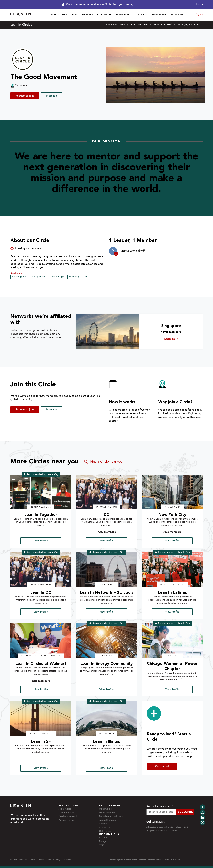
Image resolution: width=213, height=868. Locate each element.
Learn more (177, 339)
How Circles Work (165, 25)
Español (103, 838)
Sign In (200, 15)
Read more (16, 273)
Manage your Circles (190, 25)
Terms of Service (37, 860)
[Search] (188, 15)
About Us (177, 15)
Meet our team (107, 813)
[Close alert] (199, 5)
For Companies (82, 15)
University (74, 277)
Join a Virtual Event (117, 25)
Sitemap (68, 860)
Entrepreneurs (39, 277)
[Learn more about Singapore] (108, 331)
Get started (162, 766)
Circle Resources (141, 25)
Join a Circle (65, 809)
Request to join (25, 96)
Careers (103, 824)
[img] (41, 492)
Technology (58, 277)
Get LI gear (105, 831)
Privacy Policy (54, 860)
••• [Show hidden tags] (86, 277)
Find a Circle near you (103, 462)
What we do (105, 809)
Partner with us (66, 820)
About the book (107, 820)
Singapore (171, 326)
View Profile (41, 541)
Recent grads (19, 277)
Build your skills (66, 813)
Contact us (105, 828)
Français (103, 842)
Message (52, 96)
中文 (101, 845)
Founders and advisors (111, 817)
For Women (59, 15)
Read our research (68, 817)
